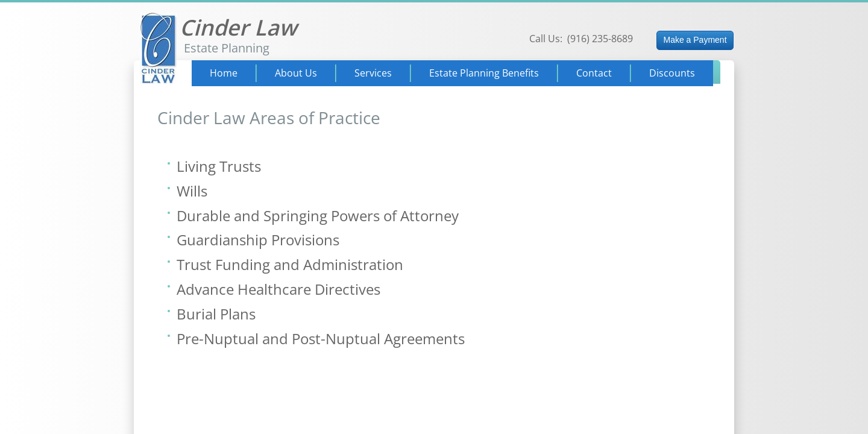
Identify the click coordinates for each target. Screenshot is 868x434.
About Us (296, 73)
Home (224, 73)
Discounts (672, 73)
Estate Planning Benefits (484, 73)
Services (373, 73)
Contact (594, 73)
